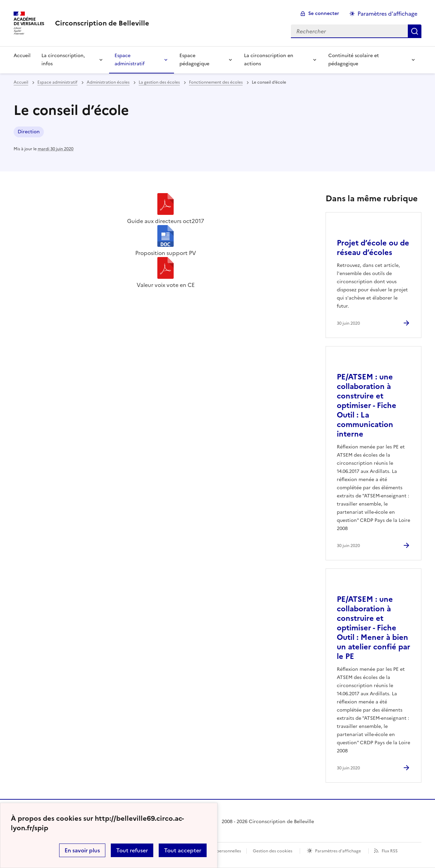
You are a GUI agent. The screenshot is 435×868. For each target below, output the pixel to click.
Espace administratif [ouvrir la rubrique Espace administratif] (57, 82)
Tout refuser (132, 850)
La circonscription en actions (269, 60)
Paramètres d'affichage (338, 851)
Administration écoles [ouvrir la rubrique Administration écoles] (108, 82)
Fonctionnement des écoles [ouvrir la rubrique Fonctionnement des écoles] (216, 82)
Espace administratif (129, 60)
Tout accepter (183, 850)
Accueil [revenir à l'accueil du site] (21, 82)
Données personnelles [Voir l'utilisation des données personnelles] (220, 851)
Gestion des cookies (273, 851)
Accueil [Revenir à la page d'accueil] (22, 56)
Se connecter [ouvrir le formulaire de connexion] (324, 13)
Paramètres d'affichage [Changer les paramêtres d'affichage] (387, 14)
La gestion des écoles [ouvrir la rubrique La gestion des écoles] (159, 82)
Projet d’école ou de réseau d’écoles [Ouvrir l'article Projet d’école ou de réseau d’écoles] (373, 248)
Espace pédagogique (194, 60)
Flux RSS (390, 851)
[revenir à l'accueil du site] (102, 23)
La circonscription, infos (63, 60)
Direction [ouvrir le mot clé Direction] (29, 132)
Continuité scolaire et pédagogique (354, 60)
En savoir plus (82, 850)
